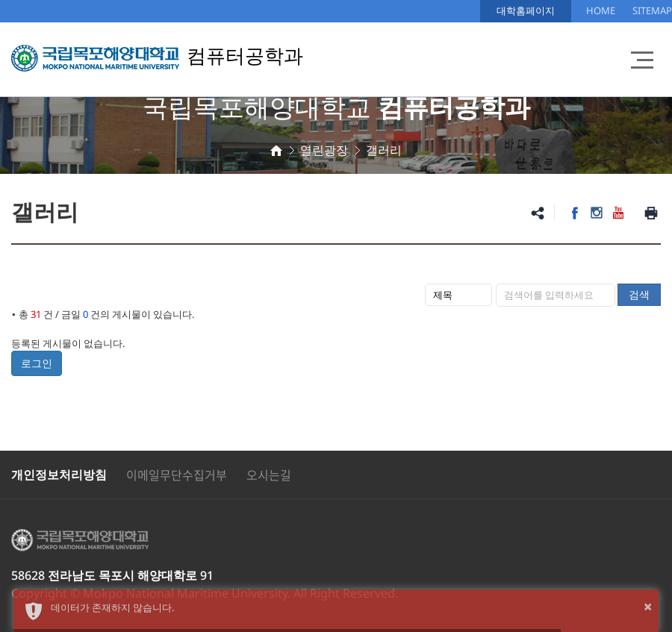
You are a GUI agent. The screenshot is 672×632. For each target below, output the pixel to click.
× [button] (648, 606)
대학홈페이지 (526, 10)
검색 (639, 294)
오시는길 (269, 475)
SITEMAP (652, 10)
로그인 (37, 363)
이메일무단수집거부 (177, 475)
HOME (601, 10)
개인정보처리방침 (59, 475)
